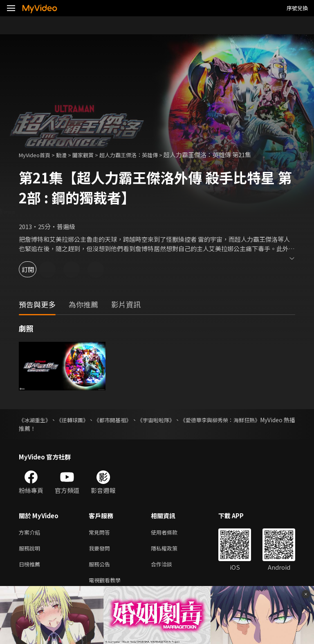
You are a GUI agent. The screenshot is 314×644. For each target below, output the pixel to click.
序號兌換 (297, 8)
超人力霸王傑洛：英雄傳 (144, 155)
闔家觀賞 (92, 155)
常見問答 (101, 533)
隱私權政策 (171, 550)
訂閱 (35, 269)
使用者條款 (171, 533)
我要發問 (101, 550)
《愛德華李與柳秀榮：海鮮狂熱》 (252, 420)
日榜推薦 (31, 567)
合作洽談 (168, 567)
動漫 (68, 155)
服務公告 (101, 567)
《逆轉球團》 (81, 420)
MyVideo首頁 (37, 155)
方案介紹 (31, 533)
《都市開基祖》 (128, 420)
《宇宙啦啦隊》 (179, 420)
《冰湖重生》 (36, 420)
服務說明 (31, 550)
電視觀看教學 (107, 584)
